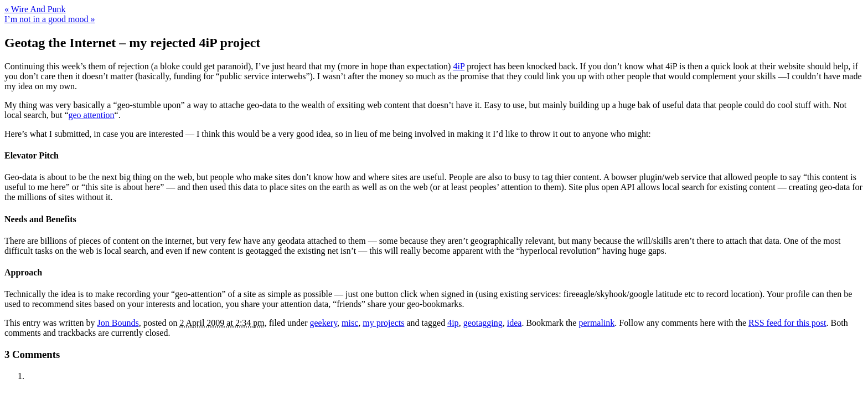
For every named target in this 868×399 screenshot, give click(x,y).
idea (515, 323)
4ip (453, 323)
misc (350, 323)
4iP (459, 66)
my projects (383, 323)
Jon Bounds (118, 323)
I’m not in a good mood (50, 19)
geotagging (483, 323)
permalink (596, 323)
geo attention (92, 115)
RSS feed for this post (787, 323)
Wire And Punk (35, 9)
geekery (324, 323)
